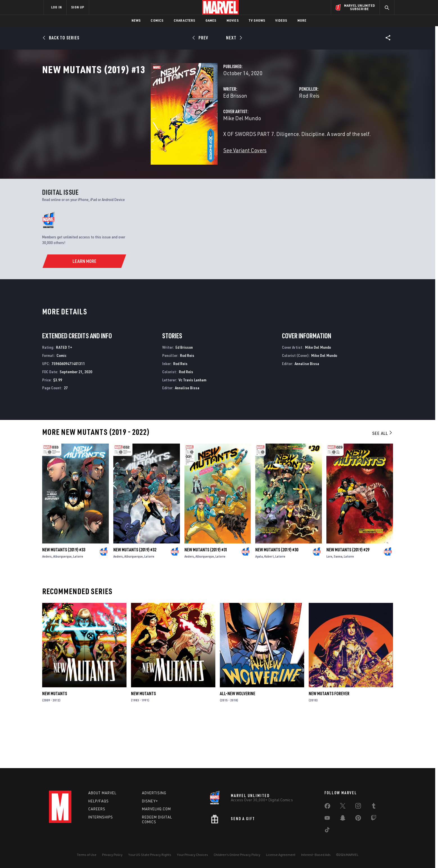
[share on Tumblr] (374, 807)
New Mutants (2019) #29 (348, 598)
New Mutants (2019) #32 (135, 598)
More (302, 20)
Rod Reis (271, 120)
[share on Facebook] (327, 807)
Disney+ (150, 801)
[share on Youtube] (327, 819)
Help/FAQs (99, 801)
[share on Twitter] (343, 807)
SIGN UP (78, 7)
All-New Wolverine (238, 741)
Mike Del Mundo (166, 143)
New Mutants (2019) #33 (64, 598)
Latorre (78, 604)
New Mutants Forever (329, 741)
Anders (47, 604)
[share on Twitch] (374, 819)
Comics (157, 20)
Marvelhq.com (156, 809)
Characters (185, 20)
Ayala (259, 604)
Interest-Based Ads (316, 855)
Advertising (154, 793)
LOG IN (57, 7)
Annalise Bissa (187, 436)
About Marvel (102, 793)
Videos (281, 20)
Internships (101, 817)
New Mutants (55, 741)
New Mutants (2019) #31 (206, 598)
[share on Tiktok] (327, 831)
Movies (233, 20)
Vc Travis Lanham (192, 427)
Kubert (269, 604)
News (136, 20)
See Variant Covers (169, 175)
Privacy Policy (112, 855)
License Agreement (281, 855)
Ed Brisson (159, 120)
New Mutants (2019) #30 (277, 598)
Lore (329, 604)
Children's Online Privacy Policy (237, 855)
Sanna (338, 604)
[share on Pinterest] (358, 819)
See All (383, 481)
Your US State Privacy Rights (150, 855)
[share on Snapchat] (343, 819)
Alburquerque (62, 604)
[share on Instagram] (358, 807)
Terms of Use (87, 855)
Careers (97, 809)
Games (211, 20)
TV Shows (257, 20)
